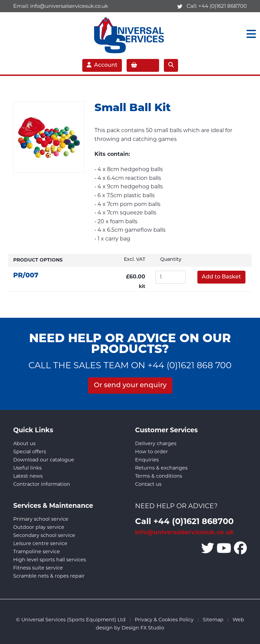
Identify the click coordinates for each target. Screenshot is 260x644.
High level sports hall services (50, 560)
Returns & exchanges (161, 468)
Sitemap (213, 620)
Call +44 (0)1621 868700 (184, 521)
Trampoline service (37, 552)
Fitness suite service (38, 568)
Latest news (28, 476)
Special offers (30, 452)
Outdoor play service (39, 527)
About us (24, 443)
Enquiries (147, 460)
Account (102, 65)
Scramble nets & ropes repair (49, 576)
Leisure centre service (40, 543)
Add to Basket (221, 277)
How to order (151, 452)
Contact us (148, 484)
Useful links (27, 468)
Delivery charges (156, 443)
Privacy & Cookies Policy (164, 620)
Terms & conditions (159, 476)
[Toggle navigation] (249, 34)
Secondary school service (44, 535)
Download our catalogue (44, 460)
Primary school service (41, 519)
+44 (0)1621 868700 (223, 6)
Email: (61, 6)
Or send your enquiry (130, 386)
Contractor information (42, 484)
